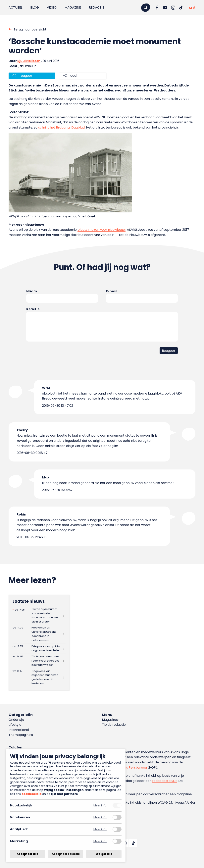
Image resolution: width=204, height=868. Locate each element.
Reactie (33, 309)
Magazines (110, 720)
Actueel (15, 7)
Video (52, 7)
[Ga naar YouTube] (165, 8)
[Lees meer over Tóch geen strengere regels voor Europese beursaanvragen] (39, 661)
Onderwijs (16, 720)
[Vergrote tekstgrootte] (194, 8)
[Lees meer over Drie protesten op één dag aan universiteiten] (39, 649)
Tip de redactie (114, 725)
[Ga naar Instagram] (173, 8)
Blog (35, 7)
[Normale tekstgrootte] (190, 8)
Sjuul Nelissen (29, 61)
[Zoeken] (146, 7)
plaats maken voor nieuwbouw (102, 230)
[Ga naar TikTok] (181, 8)
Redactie (97, 7)
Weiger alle (104, 854)
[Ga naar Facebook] (157, 8)
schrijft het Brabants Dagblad (61, 127)
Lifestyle (15, 725)
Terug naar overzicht (30, 29)
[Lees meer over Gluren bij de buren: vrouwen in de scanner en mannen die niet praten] (39, 616)
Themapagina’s (21, 735)
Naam (32, 291)
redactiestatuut (165, 781)
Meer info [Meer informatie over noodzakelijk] (100, 806)
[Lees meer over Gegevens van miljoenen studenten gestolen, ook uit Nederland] (39, 677)
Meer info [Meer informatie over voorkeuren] (100, 817)
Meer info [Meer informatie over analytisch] (100, 829)
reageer (26, 76)
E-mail (112, 291)
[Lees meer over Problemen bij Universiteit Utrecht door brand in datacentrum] (39, 634)
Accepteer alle (27, 854)
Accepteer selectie (66, 854)
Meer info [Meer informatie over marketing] (100, 841)
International (19, 730)
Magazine (73, 7)
